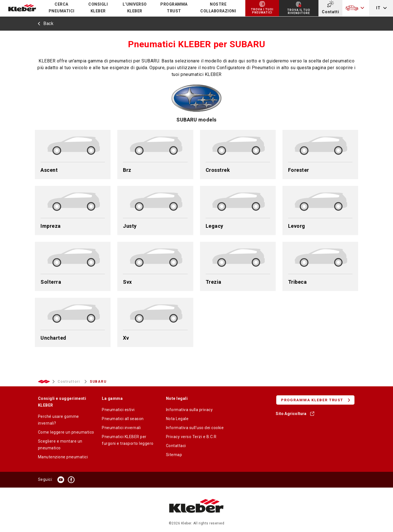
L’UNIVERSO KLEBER (135, 8)
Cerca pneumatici (62, 8)
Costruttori (70, 382)
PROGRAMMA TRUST (174, 8)
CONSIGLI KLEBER (98, 8)
